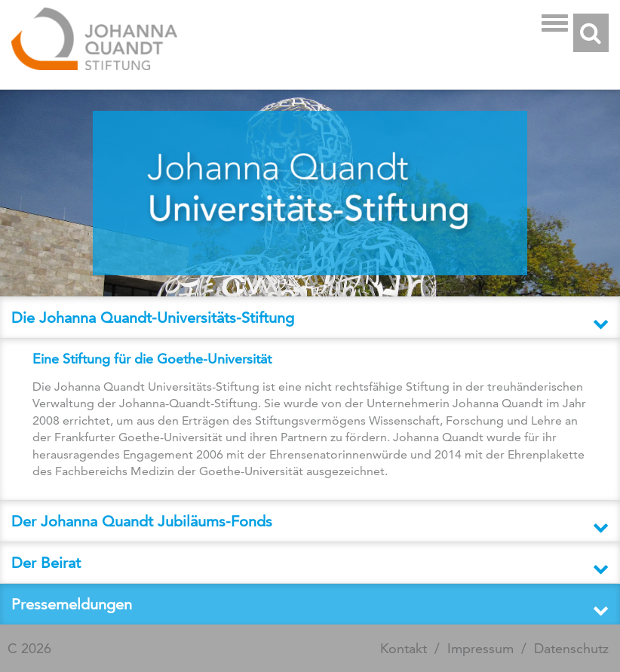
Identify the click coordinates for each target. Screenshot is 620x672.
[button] (310, 318)
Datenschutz (571, 648)
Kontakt (404, 648)
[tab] (310, 317)
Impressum (480, 648)
